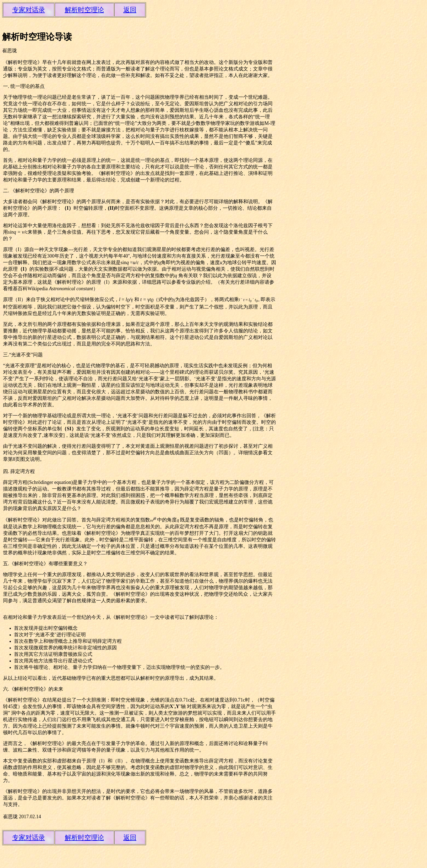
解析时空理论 (84, 10)
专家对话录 (29, 10)
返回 (130, 10)
